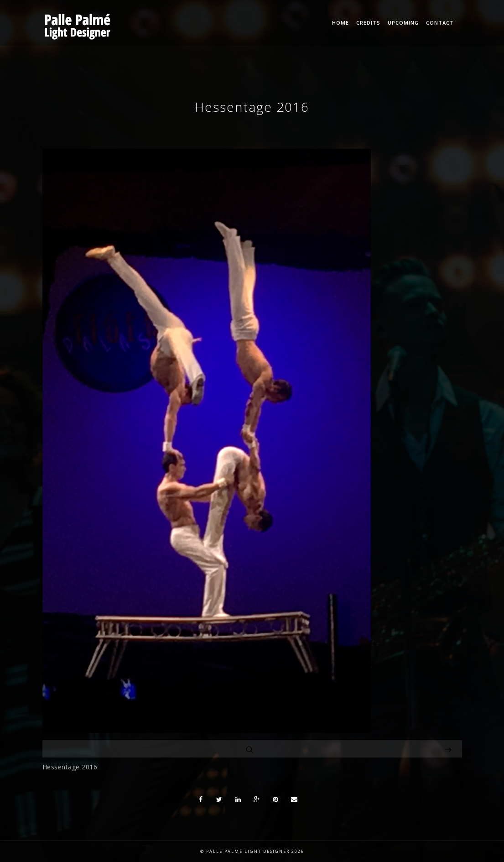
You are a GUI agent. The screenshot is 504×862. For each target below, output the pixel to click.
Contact (440, 23)
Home (340, 23)
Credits (368, 23)
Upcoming (403, 23)
